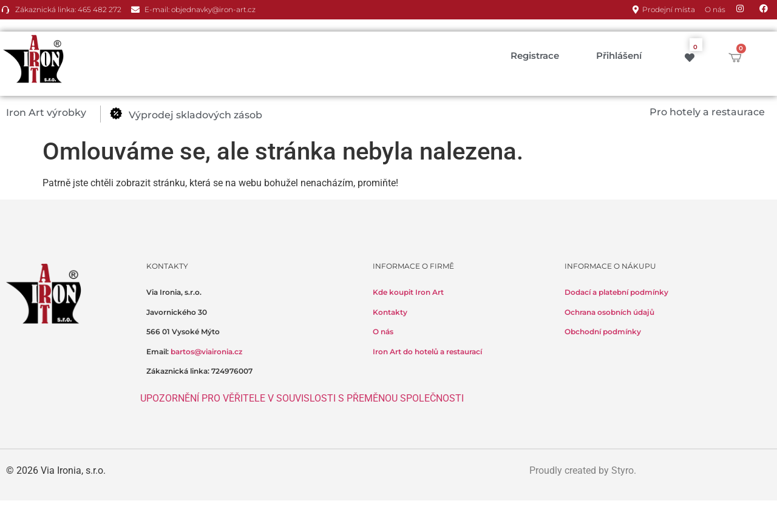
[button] (53, 113)
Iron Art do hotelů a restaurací (427, 352)
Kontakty (390, 312)
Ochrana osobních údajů (609, 312)
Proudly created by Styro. (583, 470)
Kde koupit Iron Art (408, 292)
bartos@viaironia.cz (206, 352)
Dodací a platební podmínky (616, 292)
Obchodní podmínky (603, 332)
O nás (383, 332)
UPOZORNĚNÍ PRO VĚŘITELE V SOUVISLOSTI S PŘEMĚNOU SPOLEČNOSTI (302, 398)
